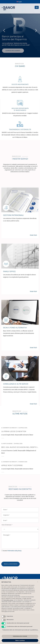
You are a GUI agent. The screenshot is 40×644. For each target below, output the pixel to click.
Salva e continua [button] (20, 640)
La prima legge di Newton (14, 460)
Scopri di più (33, 359)
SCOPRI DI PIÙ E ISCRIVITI (13, 51)
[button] (38, 582)
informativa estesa (8, 600)
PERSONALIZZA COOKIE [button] (20, 636)
